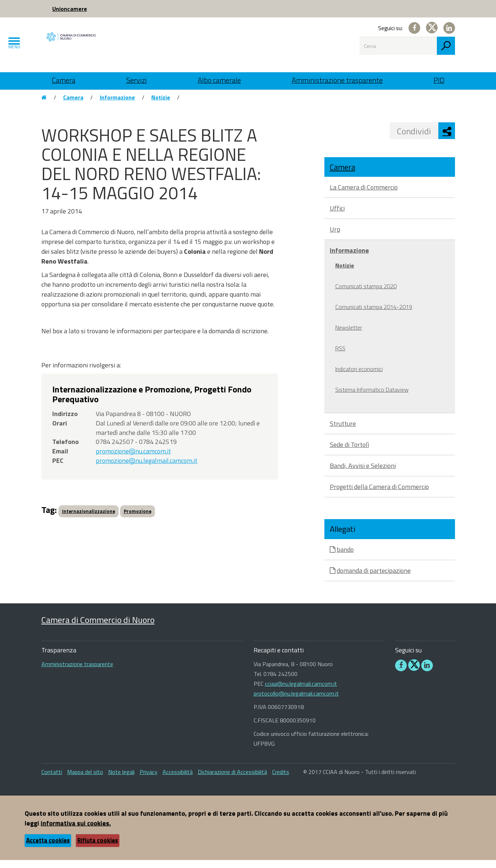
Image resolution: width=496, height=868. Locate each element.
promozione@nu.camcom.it (133, 459)
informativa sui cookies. (76, 831)
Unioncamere (70, 9)
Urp (335, 237)
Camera (64, 80)
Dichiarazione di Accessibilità (232, 780)
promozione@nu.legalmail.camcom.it (147, 468)
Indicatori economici (359, 377)
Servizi (137, 80)
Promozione (138, 519)
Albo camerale (219, 80)
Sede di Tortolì (349, 453)
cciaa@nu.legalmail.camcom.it (301, 692)
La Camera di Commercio (364, 195)
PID (439, 80)
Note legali (121, 780)
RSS (340, 356)
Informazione (117, 105)
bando (345, 557)
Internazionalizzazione (89, 519)
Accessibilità (178, 780)
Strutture (343, 431)
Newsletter (349, 335)
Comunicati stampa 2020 (366, 294)
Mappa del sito (85, 780)
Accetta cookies (48, 848)
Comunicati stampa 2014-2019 (374, 315)
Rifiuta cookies (98, 848)
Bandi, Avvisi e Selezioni (363, 474)
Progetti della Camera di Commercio (379, 495)
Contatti (52, 780)
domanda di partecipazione (374, 578)
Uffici (337, 216)
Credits (281, 780)
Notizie (161, 105)
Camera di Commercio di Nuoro (98, 628)
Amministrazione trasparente (337, 80)
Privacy (149, 780)
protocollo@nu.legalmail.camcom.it (296, 701)
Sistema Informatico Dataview (372, 398)
